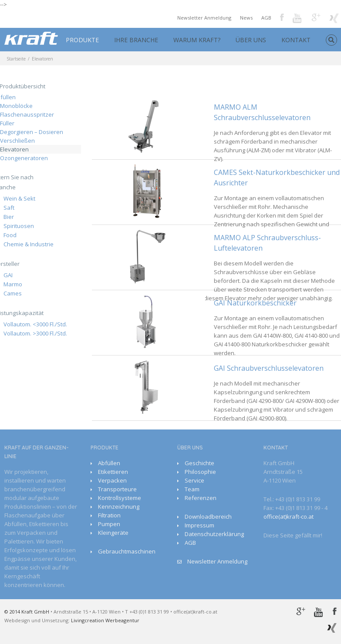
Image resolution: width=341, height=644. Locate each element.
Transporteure (117, 489)
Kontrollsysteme (120, 498)
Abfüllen (109, 463)
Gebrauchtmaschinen (127, 551)
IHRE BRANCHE (136, 40)
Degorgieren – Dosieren (32, 132)
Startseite (16, 59)
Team (192, 489)
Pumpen (109, 524)
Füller (7, 123)
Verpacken (112, 480)
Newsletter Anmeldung (204, 18)
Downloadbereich (208, 517)
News (246, 18)
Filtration (109, 515)
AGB (266, 18)
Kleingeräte (113, 533)
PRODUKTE (82, 40)
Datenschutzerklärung (214, 534)
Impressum (199, 525)
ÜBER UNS (251, 40)
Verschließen (17, 141)
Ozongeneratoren (24, 158)
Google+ (316, 17)
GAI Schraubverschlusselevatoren (269, 368)
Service (194, 480)
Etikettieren (113, 472)
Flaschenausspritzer (27, 114)
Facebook (282, 17)
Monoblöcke (16, 106)
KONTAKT (296, 40)
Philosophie (200, 472)
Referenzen (201, 498)
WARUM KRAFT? (197, 40)
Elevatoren (14, 149)
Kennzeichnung (119, 506)
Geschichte (199, 463)
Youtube (298, 19)
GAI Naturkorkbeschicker (255, 303)
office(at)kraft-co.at (289, 517)
